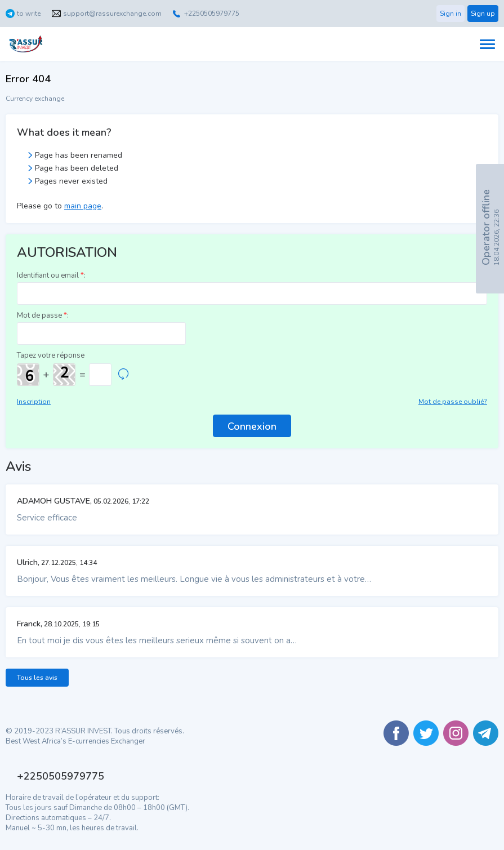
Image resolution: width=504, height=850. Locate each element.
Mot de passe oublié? (453, 402)
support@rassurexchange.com (112, 14)
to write (29, 14)
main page (83, 206)
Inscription (34, 402)
